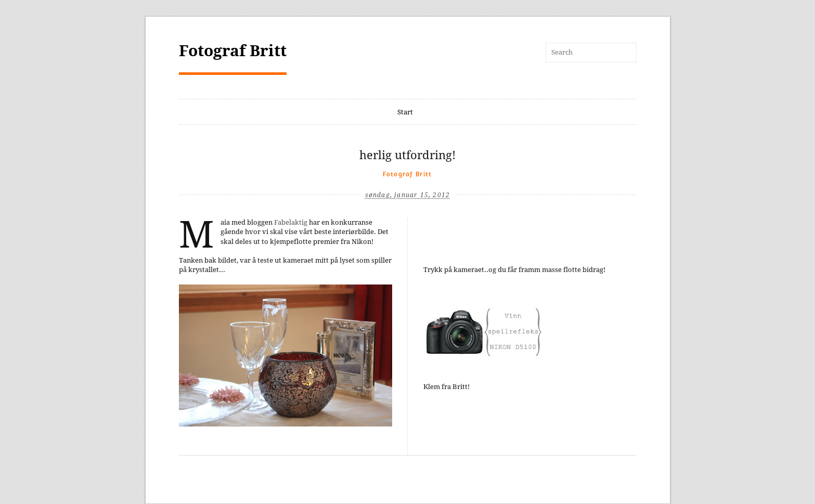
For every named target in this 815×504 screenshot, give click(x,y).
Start (405, 112)
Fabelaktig (291, 222)
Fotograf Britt (233, 51)
